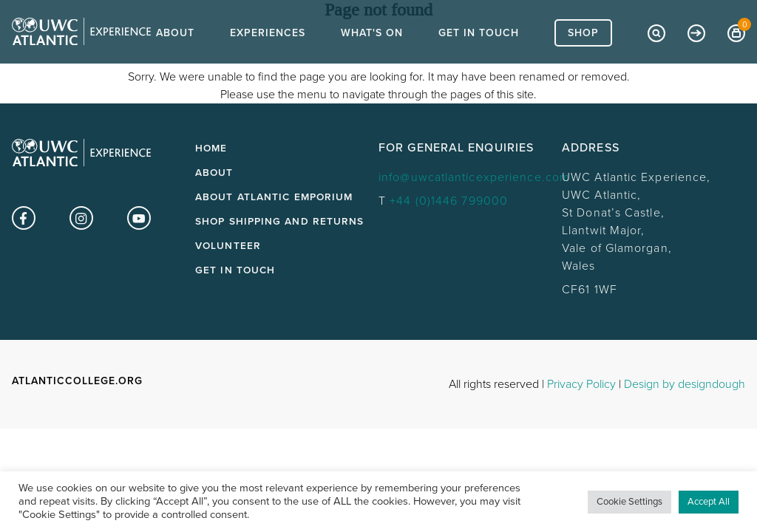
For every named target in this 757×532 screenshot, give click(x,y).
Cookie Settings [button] (629, 502)
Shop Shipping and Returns (280, 222)
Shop (583, 59)
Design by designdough (685, 384)
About (175, 59)
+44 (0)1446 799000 (449, 201)
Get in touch (235, 270)
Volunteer (228, 246)
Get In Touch (479, 59)
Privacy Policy (581, 384)
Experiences (268, 59)
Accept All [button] (709, 502)
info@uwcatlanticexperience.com (474, 177)
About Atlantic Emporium (274, 197)
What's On (372, 59)
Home (211, 149)
